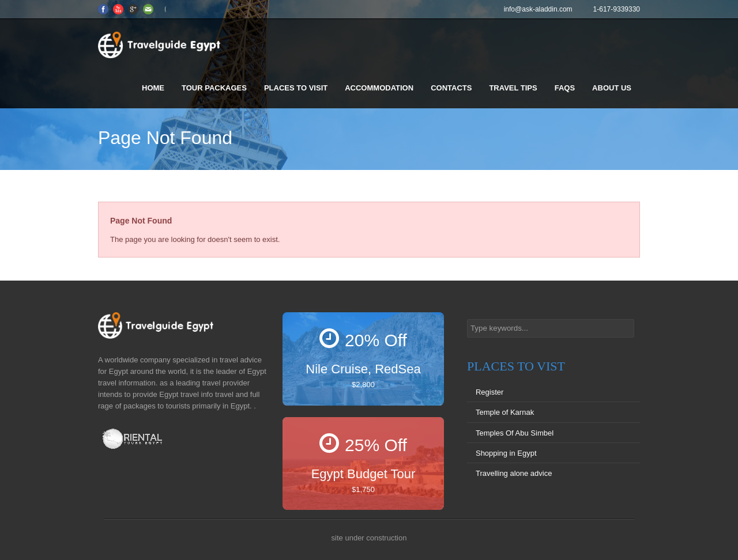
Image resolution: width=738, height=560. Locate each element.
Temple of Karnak (505, 412)
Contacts (451, 88)
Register (490, 392)
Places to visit (296, 88)
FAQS (565, 88)
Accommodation (379, 88)
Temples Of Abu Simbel (515, 433)
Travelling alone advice (514, 473)
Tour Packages (214, 88)
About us (612, 88)
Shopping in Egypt (506, 453)
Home (153, 88)
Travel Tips (513, 88)
